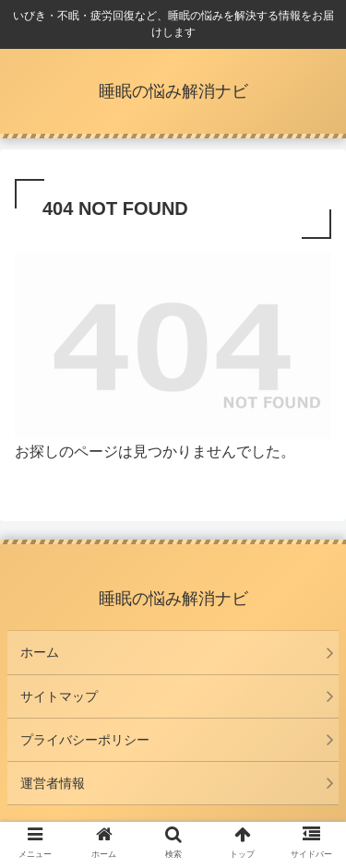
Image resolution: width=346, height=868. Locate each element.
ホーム (40, 652)
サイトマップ (59, 696)
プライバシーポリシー (85, 740)
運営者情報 (53, 783)
